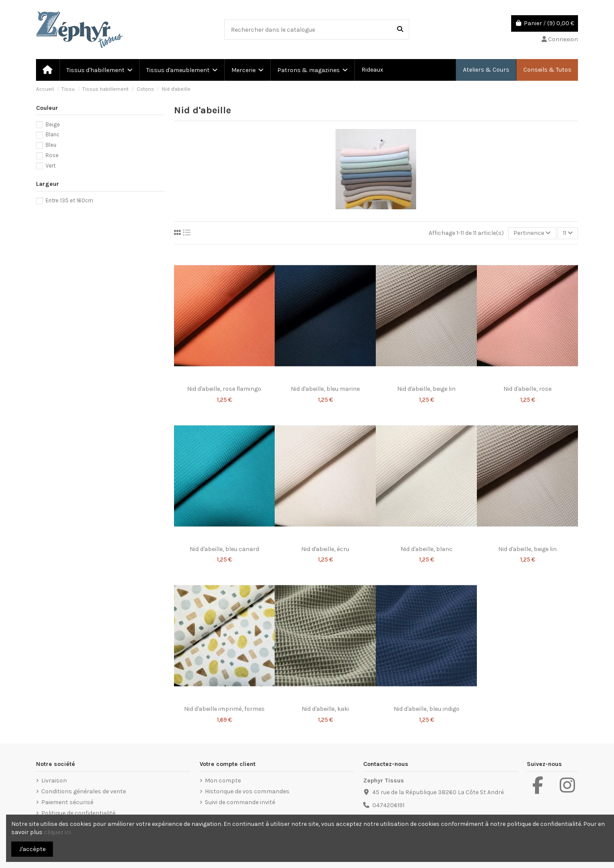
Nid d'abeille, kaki (325, 709)
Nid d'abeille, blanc (427, 549)
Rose (52, 155)
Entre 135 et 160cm (69, 200)
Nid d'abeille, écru (325, 549)
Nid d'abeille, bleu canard (224, 549)
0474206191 (388, 805)
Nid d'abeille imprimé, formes (224, 709)
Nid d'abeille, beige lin (426, 389)
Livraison (54, 781)
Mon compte (223, 781)
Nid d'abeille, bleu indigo (427, 709)
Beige (53, 124)
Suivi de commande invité (240, 802)
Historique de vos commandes (247, 791)
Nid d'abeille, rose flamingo (224, 389)
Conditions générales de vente (84, 791)
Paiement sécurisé (67, 802)
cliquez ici (57, 832)
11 (568, 233)
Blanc (53, 134)
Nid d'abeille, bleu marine (325, 389)
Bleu (51, 145)
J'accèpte (32, 849)
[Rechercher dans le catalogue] (400, 29)
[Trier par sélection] (532, 233)
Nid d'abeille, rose (527, 389)
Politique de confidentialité (78, 813)
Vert (51, 166)
